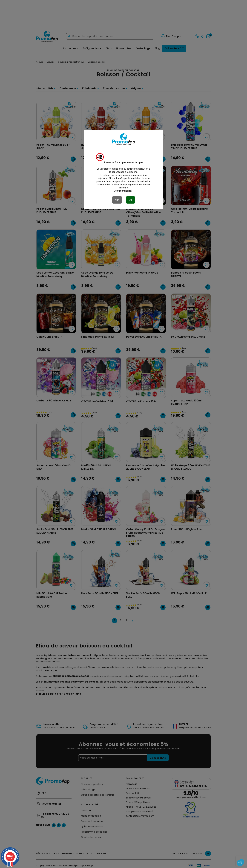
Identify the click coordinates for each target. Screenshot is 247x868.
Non (117, 200)
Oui (131, 200)
